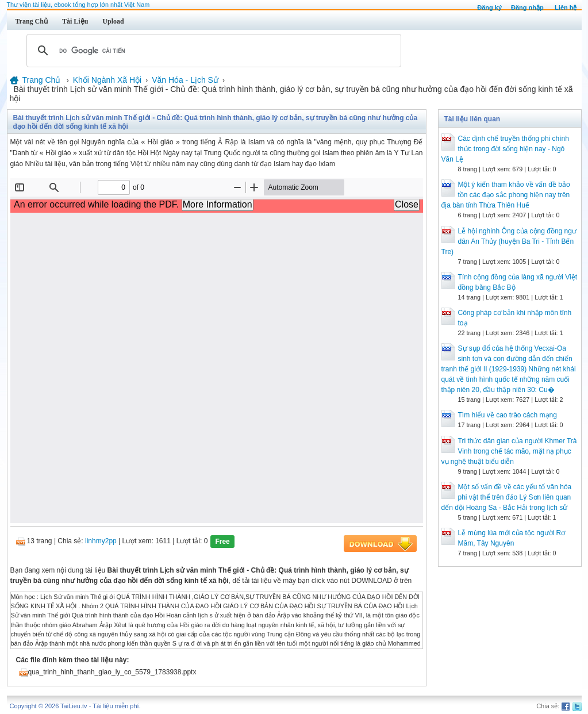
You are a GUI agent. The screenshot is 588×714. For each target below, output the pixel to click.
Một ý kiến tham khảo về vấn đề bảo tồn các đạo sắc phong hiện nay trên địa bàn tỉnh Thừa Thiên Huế (506, 195)
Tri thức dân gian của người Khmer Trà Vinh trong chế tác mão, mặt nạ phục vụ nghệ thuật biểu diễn (509, 451)
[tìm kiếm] (212, 51)
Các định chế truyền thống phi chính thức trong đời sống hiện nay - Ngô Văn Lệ (505, 149)
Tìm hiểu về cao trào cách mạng (508, 415)
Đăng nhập (527, 7)
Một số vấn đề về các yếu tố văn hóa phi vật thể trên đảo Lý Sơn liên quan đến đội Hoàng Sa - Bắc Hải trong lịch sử (507, 497)
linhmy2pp (101, 541)
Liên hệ (566, 7)
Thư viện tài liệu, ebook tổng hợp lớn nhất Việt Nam (78, 5)
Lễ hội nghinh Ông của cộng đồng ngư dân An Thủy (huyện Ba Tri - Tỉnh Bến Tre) (509, 241)
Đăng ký (489, 7)
